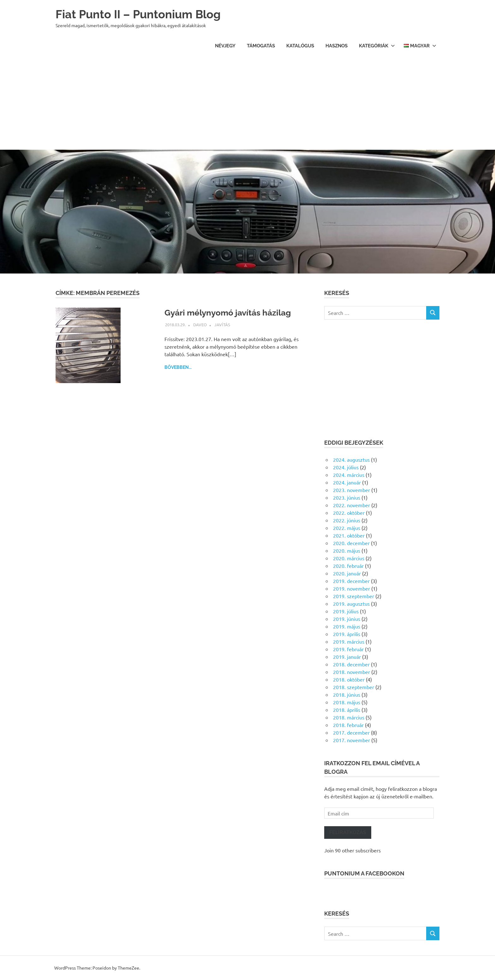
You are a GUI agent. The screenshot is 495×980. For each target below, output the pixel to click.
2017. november (352, 740)
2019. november (352, 588)
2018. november (352, 672)
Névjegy (225, 46)
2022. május (347, 528)
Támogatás (261, 46)
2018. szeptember (354, 687)
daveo (200, 325)
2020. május (347, 550)
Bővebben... (178, 367)
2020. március (349, 558)
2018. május (347, 702)
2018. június (347, 694)
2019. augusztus (351, 604)
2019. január (347, 657)
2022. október (349, 513)
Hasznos (337, 46)
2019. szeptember (354, 596)
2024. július (346, 467)
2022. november (352, 505)
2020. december (351, 543)
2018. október (349, 679)
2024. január (347, 482)
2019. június (347, 619)
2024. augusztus (351, 460)
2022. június (347, 520)
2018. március (349, 717)
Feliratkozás (348, 832)
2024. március (349, 475)
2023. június (347, 497)
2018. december (351, 664)
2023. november (352, 490)
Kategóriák (377, 46)
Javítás (222, 325)
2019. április (347, 634)
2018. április (347, 710)
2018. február (348, 725)
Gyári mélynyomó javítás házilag (232, 313)
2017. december (351, 732)
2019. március (349, 641)
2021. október (349, 535)
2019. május (347, 626)
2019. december (351, 581)
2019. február (348, 649)
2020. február (348, 566)
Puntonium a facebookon (364, 873)
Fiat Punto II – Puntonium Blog (143, 14)
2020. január (347, 573)
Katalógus (300, 46)
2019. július (346, 611)
